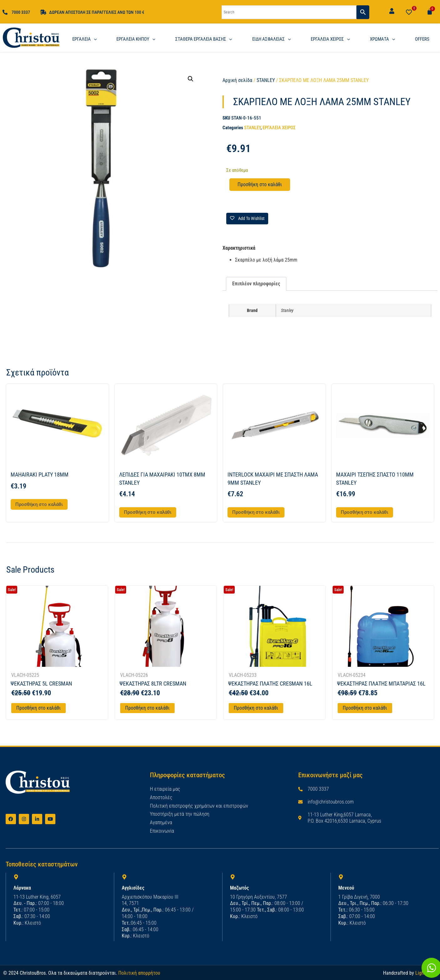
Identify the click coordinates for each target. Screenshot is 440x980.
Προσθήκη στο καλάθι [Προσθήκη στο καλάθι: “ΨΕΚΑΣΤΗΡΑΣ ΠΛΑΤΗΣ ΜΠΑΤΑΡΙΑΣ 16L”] (365, 708)
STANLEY (266, 80)
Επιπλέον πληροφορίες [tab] (256, 284)
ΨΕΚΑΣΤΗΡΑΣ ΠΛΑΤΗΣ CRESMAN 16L (270, 684)
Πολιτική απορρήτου (139, 973)
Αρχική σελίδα (237, 80)
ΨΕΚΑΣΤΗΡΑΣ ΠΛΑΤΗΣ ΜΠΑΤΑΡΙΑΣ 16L (381, 684)
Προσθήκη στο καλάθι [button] (39, 504)
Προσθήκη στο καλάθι (260, 184)
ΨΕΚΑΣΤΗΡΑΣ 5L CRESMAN (41, 684)
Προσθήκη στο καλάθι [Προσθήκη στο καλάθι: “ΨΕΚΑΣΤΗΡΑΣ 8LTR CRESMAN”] (147, 708)
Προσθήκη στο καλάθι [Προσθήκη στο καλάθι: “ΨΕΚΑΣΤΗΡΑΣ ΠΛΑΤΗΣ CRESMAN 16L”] (256, 708)
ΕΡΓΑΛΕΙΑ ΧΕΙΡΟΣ (279, 128)
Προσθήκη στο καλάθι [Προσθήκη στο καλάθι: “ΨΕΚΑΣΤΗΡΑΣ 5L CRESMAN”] (38, 708)
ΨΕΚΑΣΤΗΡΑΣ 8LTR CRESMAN (153, 684)
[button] (191, 79)
